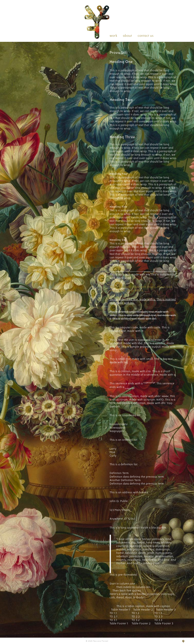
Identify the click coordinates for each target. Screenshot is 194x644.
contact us (146, 36)
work (113, 36)
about (128, 36)
